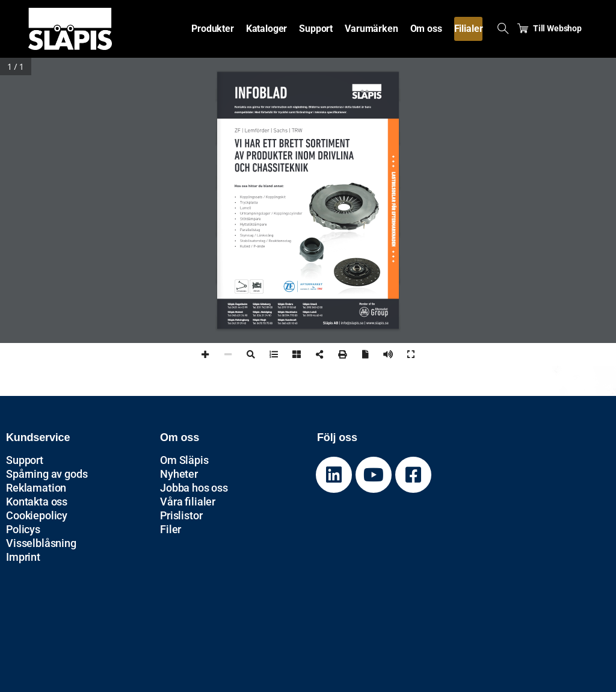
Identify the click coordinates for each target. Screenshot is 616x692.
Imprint (23, 557)
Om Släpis (184, 460)
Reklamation (36, 488)
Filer (171, 529)
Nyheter (179, 474)
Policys (23, 529)
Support (25, 460)
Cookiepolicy (37, 515)
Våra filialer (188, 502)
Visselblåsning (41, 543)
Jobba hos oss (194, 488)
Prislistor (181, 515)
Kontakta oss (37, 502)
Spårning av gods (47, 474)
